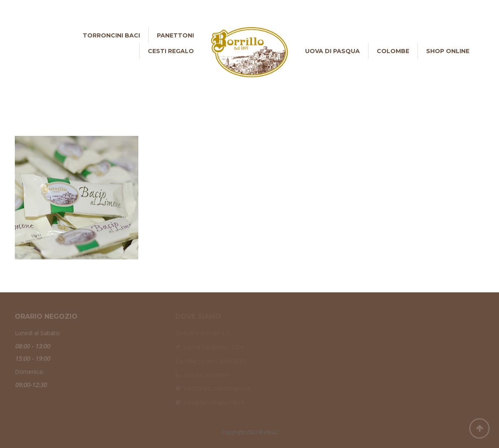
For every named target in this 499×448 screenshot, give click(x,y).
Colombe (393, 51)
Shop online (448, 51)
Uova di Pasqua (332, 51)
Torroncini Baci (111, 35)
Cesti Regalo (171, 51)
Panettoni (175, 35)
